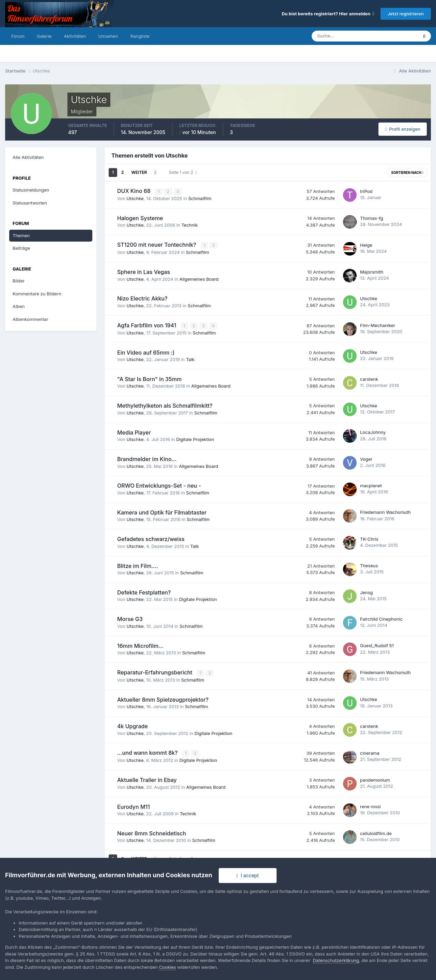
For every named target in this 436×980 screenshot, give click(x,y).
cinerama (370, 752)
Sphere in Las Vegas (144, 271)
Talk (190, 359)
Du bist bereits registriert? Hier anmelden (328, 14)
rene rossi (370, 805)
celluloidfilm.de (376, 832)
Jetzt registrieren (406, 14)
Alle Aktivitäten (28, 157)
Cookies (168, 967)
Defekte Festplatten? (144, 591)
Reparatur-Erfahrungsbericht (155, 672)
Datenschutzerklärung (336, 960)
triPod (366, 191)
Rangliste (140, 36)
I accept (248, 875)
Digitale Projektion (195, 439)
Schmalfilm (200, 198)
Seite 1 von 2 (183, 172)
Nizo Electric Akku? (142, 298)
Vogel (366, 458)
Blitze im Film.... (138, 565)
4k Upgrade (133, 725)
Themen (21, 235)
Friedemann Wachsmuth (385, 511)
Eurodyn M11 (134, 805)
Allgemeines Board (199, 278)
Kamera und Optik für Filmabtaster (162, 511)
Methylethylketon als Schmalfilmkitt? (165, 405)
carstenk (369, 378)
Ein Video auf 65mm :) (146, 352)
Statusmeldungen (31, 190)
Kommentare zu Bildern (37, 294)
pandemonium (375, 779)
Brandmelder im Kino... (147, 458)
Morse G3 (130, 618)
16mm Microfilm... (140, 645)
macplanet (371, 485)
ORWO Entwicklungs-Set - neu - (159, 485)
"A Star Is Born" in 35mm (149, 378)
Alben (19, 306)
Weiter (139, 172)
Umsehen (108, 36)
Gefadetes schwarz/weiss (151, 538)
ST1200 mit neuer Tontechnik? (157, 245)
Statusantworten (30, 203)
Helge (366, 244)
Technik (189, 225)
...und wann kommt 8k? (148, 752)
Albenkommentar (30, 319)
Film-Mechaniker (378, 325)
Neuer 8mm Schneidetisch (152, 832)
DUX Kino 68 (135, 191)
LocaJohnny (373, 431)
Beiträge (21, 248)
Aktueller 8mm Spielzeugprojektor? (163, 698)
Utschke (135, 198)
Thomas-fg (372, 218)
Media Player (134, 431)
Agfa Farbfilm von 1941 (147, 325)
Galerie (44, 36)
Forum (18, 36)
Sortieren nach (407, 173)
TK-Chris (369, 538)
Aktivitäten (75, 36)
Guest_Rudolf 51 (377, 645)
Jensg (367, 591)
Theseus (369, 565)
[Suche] (341, 36)
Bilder (19, 281)
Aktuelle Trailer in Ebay (147, 779)
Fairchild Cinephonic (381, 618)
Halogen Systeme (140, 218)
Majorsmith (372, 271)
